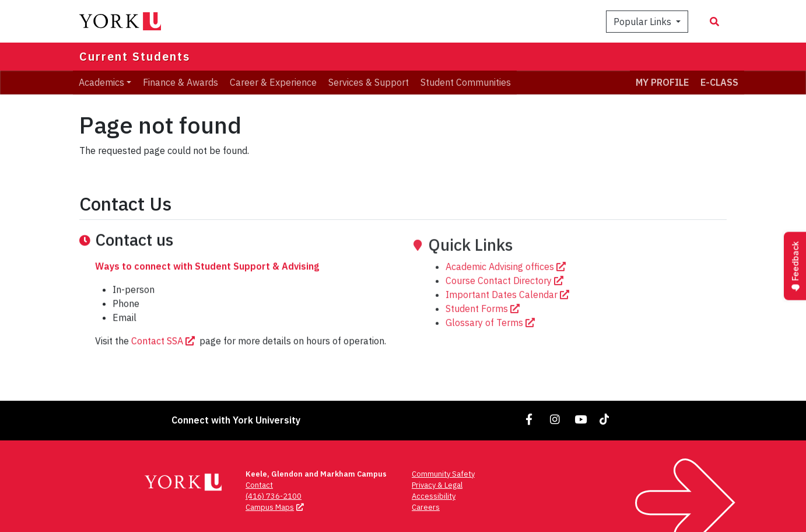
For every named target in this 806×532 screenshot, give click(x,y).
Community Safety (443, 474)
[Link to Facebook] (530, 419)
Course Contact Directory (506, 325)
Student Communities (466, 82)
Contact (259, 485)
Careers (426, 507)
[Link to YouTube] (581, 419)
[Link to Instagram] (555, 419)
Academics (101, 82)
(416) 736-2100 (274, 496)
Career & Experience (273, 82)
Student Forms (484, 353)
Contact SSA (164, 360)
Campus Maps (276, 507)
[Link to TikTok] (607, 419)
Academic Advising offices (507, 311)
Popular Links (644, 22)
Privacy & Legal (437, 485)
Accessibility (434, 496)
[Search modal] (714, 22)
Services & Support (369, 82)
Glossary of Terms (491, 367)
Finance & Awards (181, 82)
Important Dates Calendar (509, 339)
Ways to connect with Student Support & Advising (207, 286)
